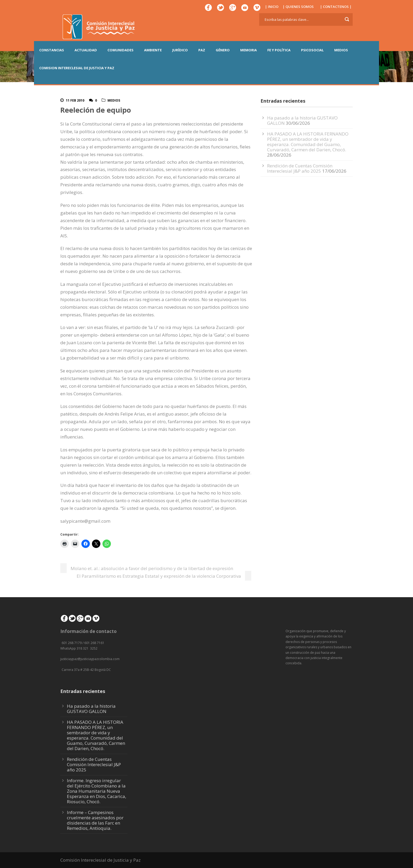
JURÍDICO (180, 50)
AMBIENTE (153, 50)
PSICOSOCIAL (312, 50)
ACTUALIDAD (86, 50)
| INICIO (272, 7)
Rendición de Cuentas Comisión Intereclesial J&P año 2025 (300, 168)
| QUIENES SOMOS (298, 7)
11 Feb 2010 (75, 100)
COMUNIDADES (121, 50)
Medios (114, 100)
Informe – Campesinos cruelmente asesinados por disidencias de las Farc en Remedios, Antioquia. (95, 820)
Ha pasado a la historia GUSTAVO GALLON (91, 709)
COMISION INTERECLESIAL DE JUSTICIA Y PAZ (77, 68)
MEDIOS (341, 50)
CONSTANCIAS (52, 50)
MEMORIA (249, 50)
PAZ (202, 50)
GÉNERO (223, 50)
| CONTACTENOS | (336, 7)
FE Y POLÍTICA (279, 50)
